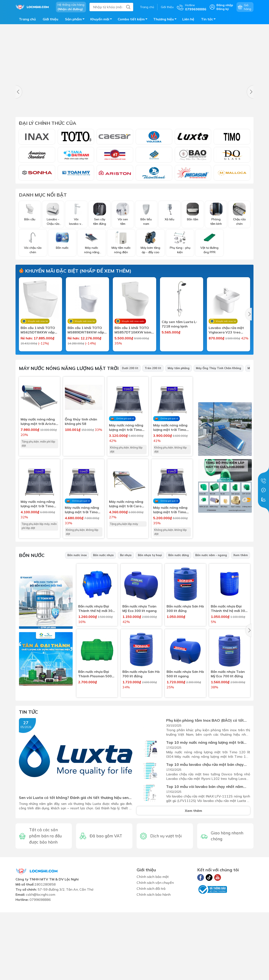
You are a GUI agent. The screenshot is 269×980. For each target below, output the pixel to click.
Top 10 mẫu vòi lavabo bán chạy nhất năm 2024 (205, 857)
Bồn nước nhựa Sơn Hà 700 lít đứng (141, 744)
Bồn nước (32, 626)
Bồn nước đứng (179, 625)
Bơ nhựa (126, 625)
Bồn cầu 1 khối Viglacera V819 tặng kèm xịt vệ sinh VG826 (180, 404)
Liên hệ (188, 19)
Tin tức (210, 20)
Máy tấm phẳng (179, 438)
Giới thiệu (167, 7)
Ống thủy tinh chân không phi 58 (81, 492)
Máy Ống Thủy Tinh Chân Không (219, 438)
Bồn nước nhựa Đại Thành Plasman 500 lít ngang (95, 744)
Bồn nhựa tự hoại (150, 625)
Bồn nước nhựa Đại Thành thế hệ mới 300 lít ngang (96, 679)
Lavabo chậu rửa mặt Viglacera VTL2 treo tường (38, 404)
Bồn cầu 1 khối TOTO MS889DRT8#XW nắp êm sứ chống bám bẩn (86, 330)
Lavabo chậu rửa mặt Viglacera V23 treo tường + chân (226, 330)
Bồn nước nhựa (103, 625)
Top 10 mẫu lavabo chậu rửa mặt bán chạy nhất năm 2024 (205, 835)
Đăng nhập (225, 5)
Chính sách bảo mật (153, 947)
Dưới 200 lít (130, 438)
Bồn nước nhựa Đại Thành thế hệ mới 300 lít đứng (229, 679)
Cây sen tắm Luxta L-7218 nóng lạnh (179, 324)
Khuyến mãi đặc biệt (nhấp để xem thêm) (75, 271)
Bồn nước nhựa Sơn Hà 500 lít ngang (185, 744)
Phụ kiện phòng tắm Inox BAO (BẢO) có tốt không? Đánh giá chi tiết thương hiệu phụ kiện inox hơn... (207, 791)
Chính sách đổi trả (151, 959)
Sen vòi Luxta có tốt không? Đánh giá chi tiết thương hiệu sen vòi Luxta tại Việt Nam (74, 868)
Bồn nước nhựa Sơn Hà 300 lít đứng (185, 679)
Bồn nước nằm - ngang (211, 625)
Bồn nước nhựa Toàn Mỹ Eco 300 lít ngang (139, 679)
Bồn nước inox (77, 625)
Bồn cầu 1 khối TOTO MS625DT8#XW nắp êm (38, 330)
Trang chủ (147, 7)
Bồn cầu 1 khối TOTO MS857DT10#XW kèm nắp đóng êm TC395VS (134, 330)
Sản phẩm (76, 20)
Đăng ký (223, 9)
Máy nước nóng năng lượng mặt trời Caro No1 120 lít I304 (126, 574)
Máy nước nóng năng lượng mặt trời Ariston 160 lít (39, 492)
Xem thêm (241, 625)
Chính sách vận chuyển (155, 953)
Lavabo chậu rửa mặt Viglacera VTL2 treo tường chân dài (85, 404)
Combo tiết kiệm (134, 20)
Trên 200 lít (153, 438)
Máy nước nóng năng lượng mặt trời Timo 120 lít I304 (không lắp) (126, 498)
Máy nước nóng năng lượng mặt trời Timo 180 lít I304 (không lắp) (82, 580)
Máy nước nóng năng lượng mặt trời (69, 439)
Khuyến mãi (102, 20)
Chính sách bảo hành (154, 965)
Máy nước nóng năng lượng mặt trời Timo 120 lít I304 (38, 574)
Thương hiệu (166, 20)
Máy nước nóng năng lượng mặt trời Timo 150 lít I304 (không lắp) (170, 498)
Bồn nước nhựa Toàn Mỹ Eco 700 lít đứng (228, 744)
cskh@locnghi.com (41, 965)
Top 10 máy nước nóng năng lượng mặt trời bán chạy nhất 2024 (205, 813)
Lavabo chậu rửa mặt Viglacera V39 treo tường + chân (132, 404)
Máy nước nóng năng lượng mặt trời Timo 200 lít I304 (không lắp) (170, 580)
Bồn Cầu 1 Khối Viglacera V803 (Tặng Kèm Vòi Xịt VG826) (227, 404)
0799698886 (40, 970)
